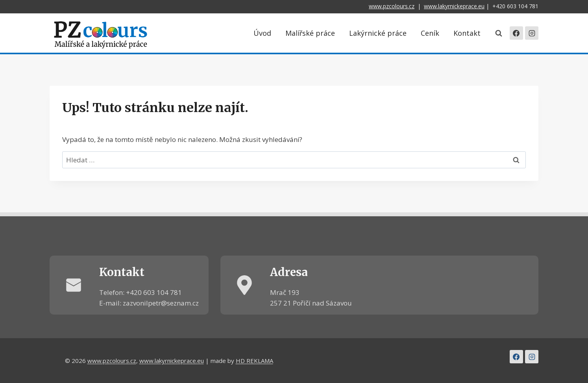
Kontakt (467, 33)
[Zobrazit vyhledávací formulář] (499, 33)
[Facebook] (516, 33)
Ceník (430, 33)
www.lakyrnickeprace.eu (454, 6)
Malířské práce (310, 33)
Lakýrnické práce (378, 33)
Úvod (262, 33)
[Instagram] (532, 33)
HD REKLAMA (254, 361)
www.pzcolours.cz (392, 6)
